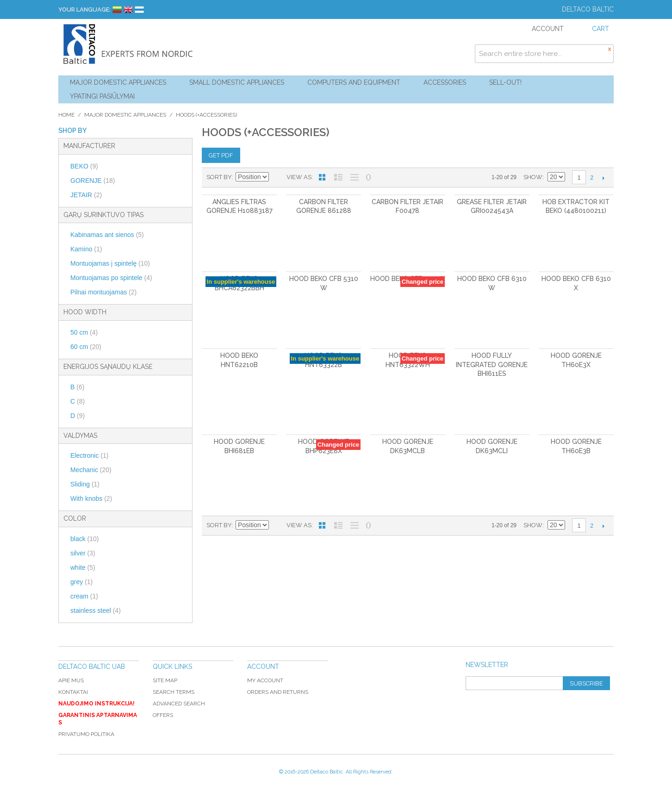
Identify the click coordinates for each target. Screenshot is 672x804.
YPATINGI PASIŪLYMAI (102, 96)
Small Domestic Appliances (237, 82)
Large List (355, 177)
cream (84, 596)
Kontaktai (73, 692)
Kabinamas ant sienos (107, 235)
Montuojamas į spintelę (110, 263)
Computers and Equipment (354, 82)
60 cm (86, 347)
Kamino (86, 249)
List (338, 177)
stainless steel (96, 611)
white (83, 567)
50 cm (84, 332)
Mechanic (91, 470)
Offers (163, 715)
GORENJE (93, 181)
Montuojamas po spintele (111, 278)
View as (299, 177)
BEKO (84, 166)
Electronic (89, 455)
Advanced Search (179, 704)
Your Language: (84, 9)
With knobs (91, 499)
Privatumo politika (86, 734)
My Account (265, 680)
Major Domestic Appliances (118, 82)
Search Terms (174, 692)
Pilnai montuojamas (103, 292)
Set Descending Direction (277, 177)
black (84, 539)
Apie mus (71, 680)
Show (533, 177)
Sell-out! (505, 82)
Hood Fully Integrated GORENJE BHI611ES (492, 365)
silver (83, 553)
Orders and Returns (278, 692)
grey (81, 582)
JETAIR (86, 195)
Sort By (219, 177)
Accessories (445, 82)
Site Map (165, 680)
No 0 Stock (368, 177)
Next (603, 178)
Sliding (85, 484)
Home (66, 115)
